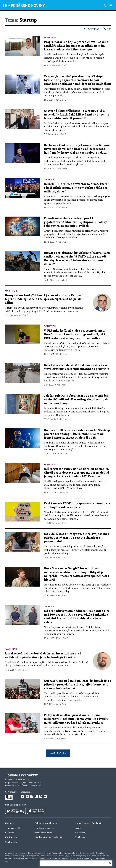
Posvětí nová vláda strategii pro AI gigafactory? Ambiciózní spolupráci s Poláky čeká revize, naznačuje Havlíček (75, 222)
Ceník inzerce (11, 842)
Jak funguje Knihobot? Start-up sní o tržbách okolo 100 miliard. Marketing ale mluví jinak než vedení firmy (76, 400)
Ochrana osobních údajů (46, 823)
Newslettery (80, 833)
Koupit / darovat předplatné (88, 823)
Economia (10, 833)
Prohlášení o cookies (44, 828)
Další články (58, 753)
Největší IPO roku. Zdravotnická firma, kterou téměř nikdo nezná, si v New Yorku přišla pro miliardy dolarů (77, 188)
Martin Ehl (11, 291)
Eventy (78, 828)
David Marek (12, 649)
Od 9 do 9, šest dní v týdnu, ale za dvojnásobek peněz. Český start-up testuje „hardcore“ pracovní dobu (77, 538)
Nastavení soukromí (44, 833)
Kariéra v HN (11, 837)
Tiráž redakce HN (13, 828)
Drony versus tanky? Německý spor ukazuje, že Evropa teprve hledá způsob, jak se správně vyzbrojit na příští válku (43, 299)
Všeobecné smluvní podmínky (48, 837)
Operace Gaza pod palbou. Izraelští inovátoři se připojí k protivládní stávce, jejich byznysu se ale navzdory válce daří (77, 685)
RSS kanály (80, 837)
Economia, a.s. (24, 780)
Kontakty (9, 823)
